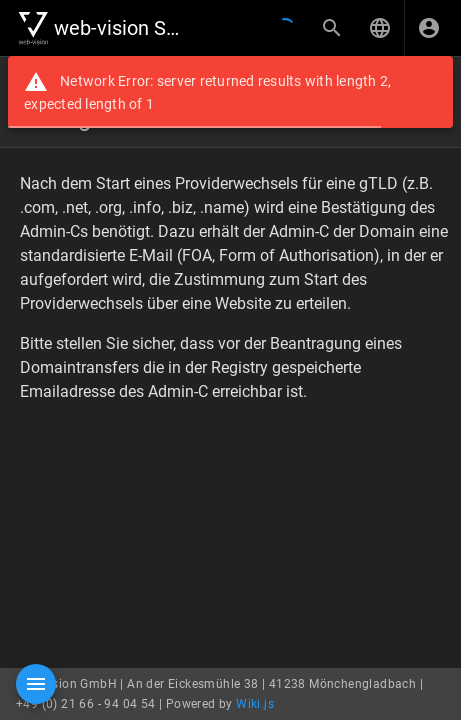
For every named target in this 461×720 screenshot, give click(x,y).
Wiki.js (255, 704)
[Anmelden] (429, 28)
